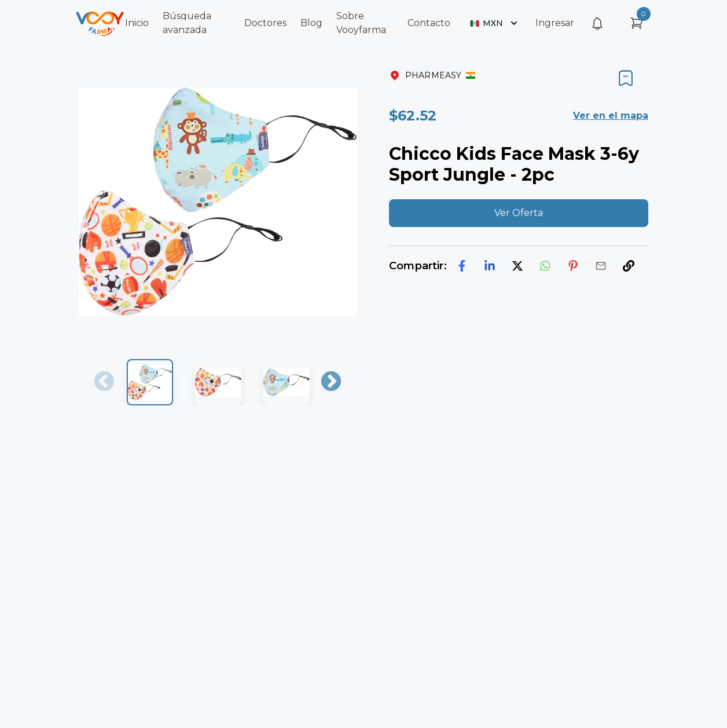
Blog (311, 23)
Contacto (429, 23)
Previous (104, 382)
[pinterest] (573, 266)
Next (331, 382)
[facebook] (462, 266)
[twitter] (517, 266)
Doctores (265, 23)
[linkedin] (490, 266)
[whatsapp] (545, 266)
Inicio (137, 23)
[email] (601, 266)
